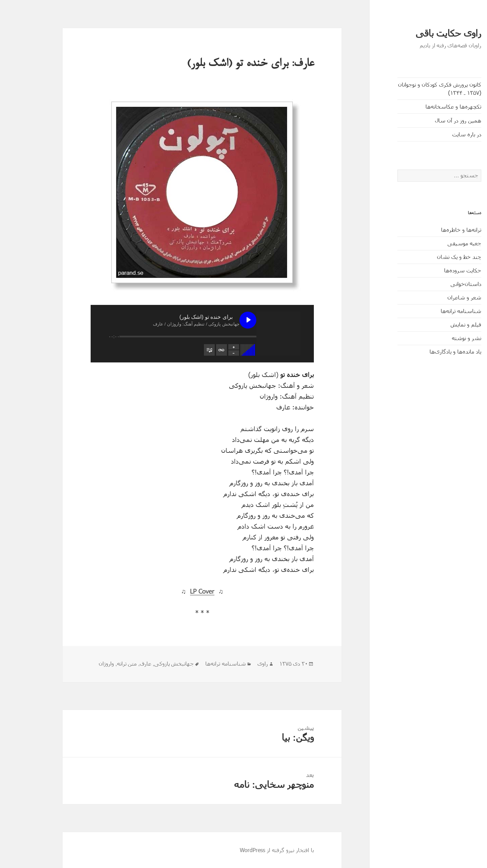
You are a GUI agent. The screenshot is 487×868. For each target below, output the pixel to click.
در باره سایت (438, 134)
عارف (117, 664)
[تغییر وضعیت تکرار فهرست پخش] (193, 350)
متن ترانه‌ (98, 664)
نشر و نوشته (438, 338)
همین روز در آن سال (430, 120)
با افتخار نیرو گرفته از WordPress (248, 850)
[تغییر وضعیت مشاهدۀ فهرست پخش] (181, 350)
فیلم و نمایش (437, 324)
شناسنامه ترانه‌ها (433, 311)
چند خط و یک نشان (431, 257)
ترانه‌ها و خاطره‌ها (433, 230)
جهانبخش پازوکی (146, 664)
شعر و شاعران (436, 297)
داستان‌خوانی (437, 284)
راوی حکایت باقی (420, 34)
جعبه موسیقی (436, 243)
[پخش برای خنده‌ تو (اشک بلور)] (219, 320)
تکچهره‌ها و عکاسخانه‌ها (425, 106)
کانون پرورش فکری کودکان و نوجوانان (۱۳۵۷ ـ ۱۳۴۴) (411, 88)
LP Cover (174, 591)
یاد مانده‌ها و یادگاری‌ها (427, 351)
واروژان (78, 664)
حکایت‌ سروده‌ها (434, 270)
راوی (234, 664)
